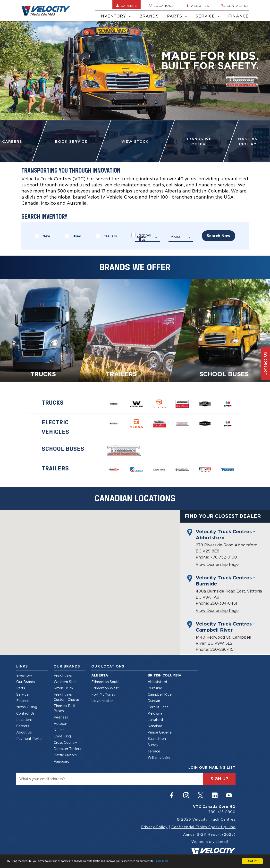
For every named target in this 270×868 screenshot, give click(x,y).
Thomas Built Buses (65, 708)
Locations (161, 6)
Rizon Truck (63, 688)
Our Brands (26, 682)
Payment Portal (29, 739)
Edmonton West (105, 688)
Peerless (61, 717)
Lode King (62, 736)
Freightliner (63, 675)
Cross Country (65, 742)
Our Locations (108, 666)
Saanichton (157, 739)
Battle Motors (65, 755)
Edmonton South (105, 682)
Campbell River (160, 694)
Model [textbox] (176, 237)
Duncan (154, 701)
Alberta (100, 675)
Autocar (60, 723)
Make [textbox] (142, 237)
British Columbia (165, 675)
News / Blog (27, 707)
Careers (127, 6)
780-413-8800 (222, 812)
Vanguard (62, 761)
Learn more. (162, 861)
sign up (219, 779)
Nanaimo (155, 726)
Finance (238, 16)
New (42, 236)
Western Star (65, 682)
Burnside (155, 688)
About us (197, 6)
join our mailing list (212, 768)
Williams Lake (159, 757)
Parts (177, 16)
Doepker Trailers (67, 749)
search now (219, 236)
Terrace (154, 751)
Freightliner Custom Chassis (67, 697)
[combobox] (148, 237)
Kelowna (155, 713)
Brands (149, 16)
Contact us (235, 6)
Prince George (160, 732)
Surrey (153, 745)
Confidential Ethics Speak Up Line (203, 827)
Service (208, 16)
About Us (24, 732)
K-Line (59, 730)
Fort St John (158, 707)
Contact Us (25, 713)
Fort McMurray (103, 694)
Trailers (106, 236)
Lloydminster (102, 701)
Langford (155, 720)
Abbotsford (157, 682)
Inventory (115, 16)
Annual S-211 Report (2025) (209, 834)
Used (73, 236)
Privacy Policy (154, 827)
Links (22, 666)
